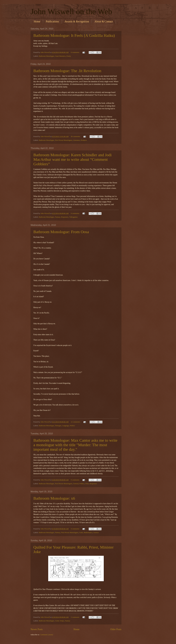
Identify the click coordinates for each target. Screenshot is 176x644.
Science (96, 533)
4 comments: (75, 529)
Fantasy (58, 217)
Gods (81, 533)
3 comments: (75, 617)
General (76, 484)
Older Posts (116, 629)
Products (84, 140)
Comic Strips (60, 621)
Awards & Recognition (77, 21)
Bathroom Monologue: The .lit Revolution (67, 71)
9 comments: (75, 52)
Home (37, 21)
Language (65, 426)
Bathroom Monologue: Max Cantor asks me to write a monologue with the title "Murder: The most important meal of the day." (75, 445)
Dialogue (58, 426)
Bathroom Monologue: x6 (54, 498)
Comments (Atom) (47, 635)
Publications (52, 21)
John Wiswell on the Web (71, 11)
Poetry (69, 56)
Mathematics (88, 533)
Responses (65, 217)
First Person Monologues (64, 140)
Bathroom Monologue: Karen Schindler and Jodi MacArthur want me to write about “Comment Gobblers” (73, 159)
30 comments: (76, 137)
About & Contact (104, 21)
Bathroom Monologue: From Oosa (61, 232)
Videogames (73, 217)
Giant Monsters (60, 56)
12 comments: (76, 422)
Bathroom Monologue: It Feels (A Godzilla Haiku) (74, 35)
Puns (87, 484)
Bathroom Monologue (46, 56)
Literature (77, 140)
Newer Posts (37, 629)
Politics (72, 426)
